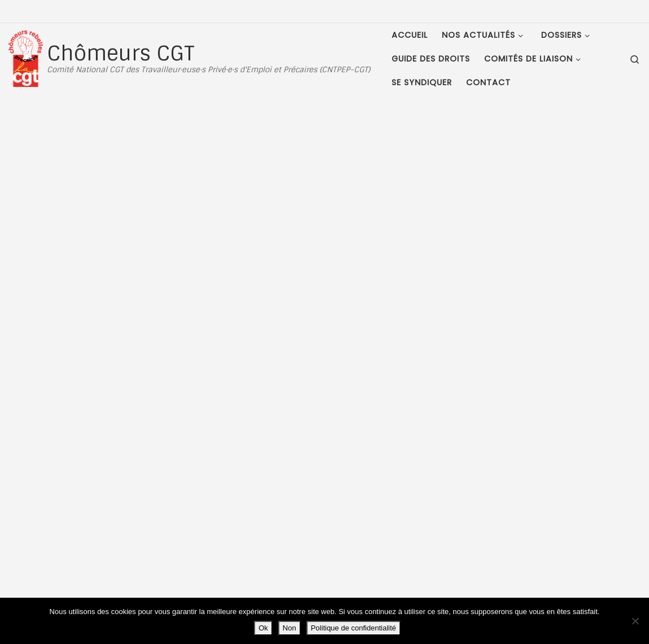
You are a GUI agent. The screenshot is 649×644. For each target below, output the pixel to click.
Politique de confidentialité (354, 628)
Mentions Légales (95, 525)
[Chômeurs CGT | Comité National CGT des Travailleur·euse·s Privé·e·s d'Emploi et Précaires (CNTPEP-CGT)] (26, 57)
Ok (263, 628)
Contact (78, 549)
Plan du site (84, 537)
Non (290, 628)
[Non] (635, 621)
